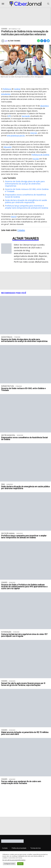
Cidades (21, 230)
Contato (5, 848)
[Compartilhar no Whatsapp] (38, 41)
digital (14, 217)
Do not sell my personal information (14, 860)
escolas (36, 159)
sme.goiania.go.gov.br (16, 135)
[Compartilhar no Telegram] (42, 41)
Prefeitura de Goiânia (40, 155)
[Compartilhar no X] (48, 41)
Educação (8, 147)
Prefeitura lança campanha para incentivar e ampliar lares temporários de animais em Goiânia (27, 207)
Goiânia (17, 89)
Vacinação (26, 116)
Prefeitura (7, 89)
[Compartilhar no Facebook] (45, 41)
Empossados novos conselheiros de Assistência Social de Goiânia (25, 196)
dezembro (44, 106)
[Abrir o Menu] (3, 4)
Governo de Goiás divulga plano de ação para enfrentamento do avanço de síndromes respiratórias (25, 184)
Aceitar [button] (20, 864)
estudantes (6, 94)
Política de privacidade (19, 848)
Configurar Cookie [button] (9, 864)
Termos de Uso (35, 848)
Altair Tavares (14, 41)
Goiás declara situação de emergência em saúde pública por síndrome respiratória (26, 201)
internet (34, 133)
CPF (9, 116)
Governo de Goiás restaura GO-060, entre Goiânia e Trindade (27, 190)
